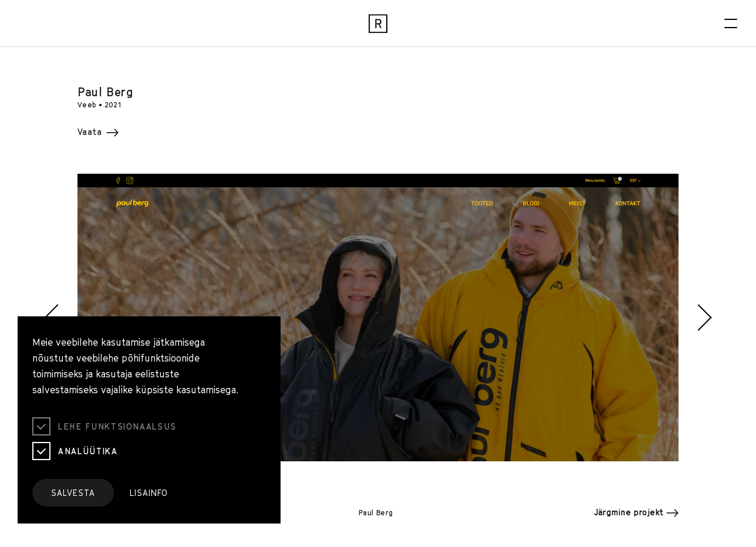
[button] (51, 318)
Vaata (98, 132)
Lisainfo (149, 493)
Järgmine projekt (636, 512)
